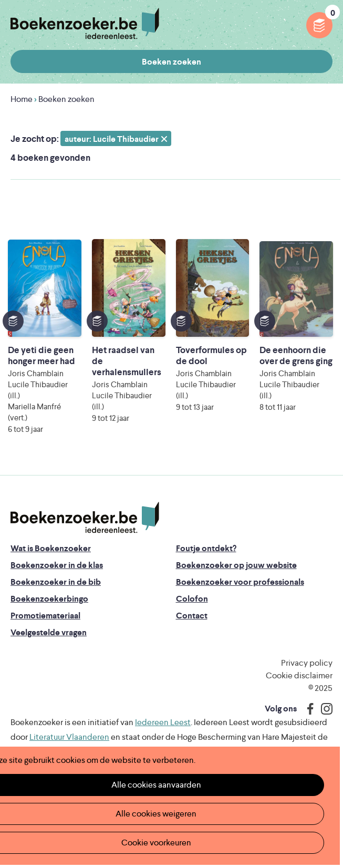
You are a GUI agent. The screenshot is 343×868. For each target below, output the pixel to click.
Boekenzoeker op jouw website (236, 565)
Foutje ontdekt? (206, 548)
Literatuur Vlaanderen (69, 737)
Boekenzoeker (85, 24)
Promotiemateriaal (45, 616)
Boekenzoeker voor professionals (240, 582)
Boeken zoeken (171, 62)
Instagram (323, 709)
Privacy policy (307, 663)
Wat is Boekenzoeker (51, 548)
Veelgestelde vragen (49, 632)
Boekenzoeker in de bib (56, 582)
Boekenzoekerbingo (49, 599)
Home (22, 99)
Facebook (308, 709)
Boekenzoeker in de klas (57, 565)
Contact (192, 616)
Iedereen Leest (163, 722)
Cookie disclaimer (299, 675)
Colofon (192, 599)
